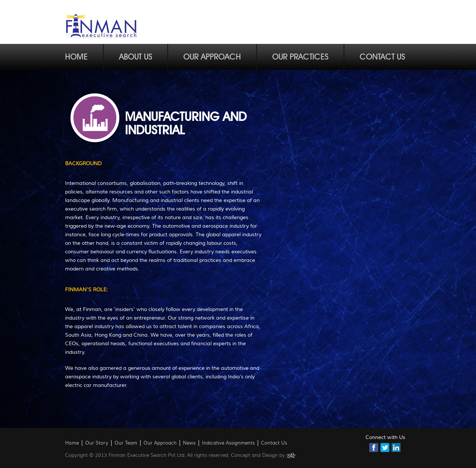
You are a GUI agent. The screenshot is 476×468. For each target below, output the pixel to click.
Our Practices (300, 57)
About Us (136, 57)
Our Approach (212, 57)
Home (76, 57)
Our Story (97, 443)
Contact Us (382, 57)
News (189, 443)
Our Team (126, 443)
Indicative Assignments (228, 443)
